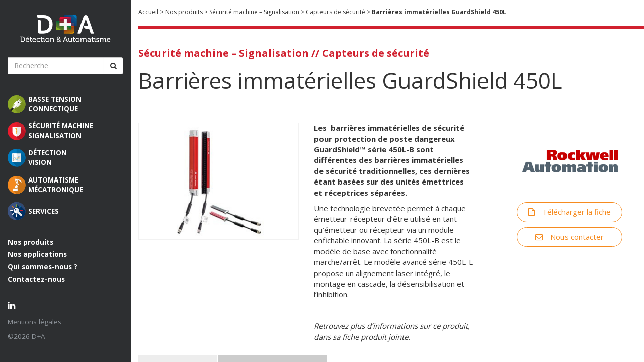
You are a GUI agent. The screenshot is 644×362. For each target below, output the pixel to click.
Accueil (148, 12)
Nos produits (30, 242)
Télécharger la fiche (566, 210)
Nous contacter (566, 234)
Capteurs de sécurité (336, 12)
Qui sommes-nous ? (43, 267)
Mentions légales (34, 322)
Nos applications (37, 254)
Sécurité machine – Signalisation (254, 12)
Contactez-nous (36, 279)
